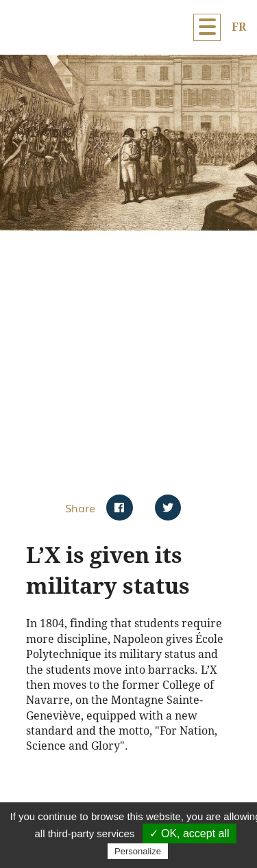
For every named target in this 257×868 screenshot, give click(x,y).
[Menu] (207, 27)
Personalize (138, 851)
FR (239, 27)
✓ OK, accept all (189, 833)
